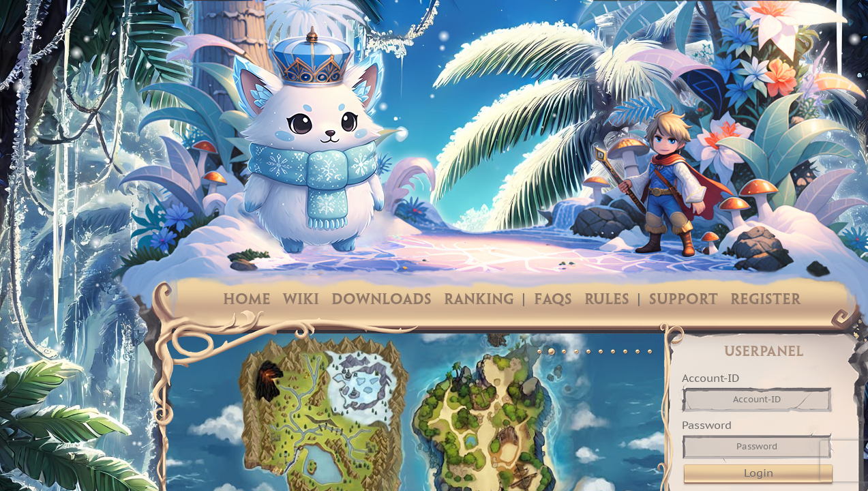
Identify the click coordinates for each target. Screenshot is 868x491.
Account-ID (710, 378)
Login (759, 473)
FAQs (553, 300)
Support (684, 300)
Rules (607, 300)
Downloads (381, 300)
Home (247, 300)
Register (765, 300)
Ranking (479, 300)
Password (707, 425)
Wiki (301, 300)
